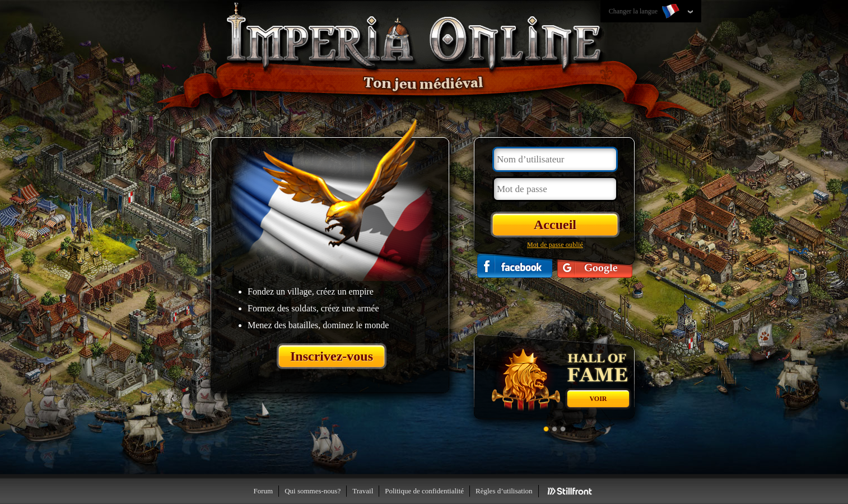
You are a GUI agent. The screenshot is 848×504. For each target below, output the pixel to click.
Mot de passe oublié (555, 245)
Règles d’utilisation (504, 491)
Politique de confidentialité (424, 491)
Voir (598, 399)
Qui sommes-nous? (313, 491)
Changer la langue (645, 12)
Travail (363, 491)
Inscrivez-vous (332, 356)
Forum (263, 491)
